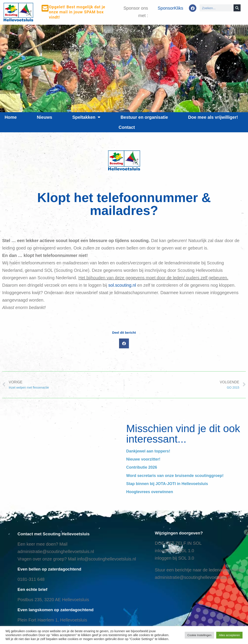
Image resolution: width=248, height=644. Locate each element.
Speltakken (86, 117)
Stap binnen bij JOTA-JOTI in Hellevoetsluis (167, 484)
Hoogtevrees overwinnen (150, 492)
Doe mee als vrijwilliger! (213, 117)
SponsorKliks (170, 8)
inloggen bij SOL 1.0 (174, 551)
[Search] (237, 8)
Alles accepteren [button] (229, 635)
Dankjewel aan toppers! (148, 451)
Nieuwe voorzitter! (143, 459)
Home (11, 117)
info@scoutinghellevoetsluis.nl (107, 559)
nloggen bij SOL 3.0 (175, 558)
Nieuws (44, 117)
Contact (127, 127)
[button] (124, 343)
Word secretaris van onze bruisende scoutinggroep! (175, 476)
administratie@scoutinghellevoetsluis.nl (56, 552)
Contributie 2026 (142, 467)
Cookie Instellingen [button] (199, 635)
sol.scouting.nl (122, 285)
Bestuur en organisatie (144, 117)
